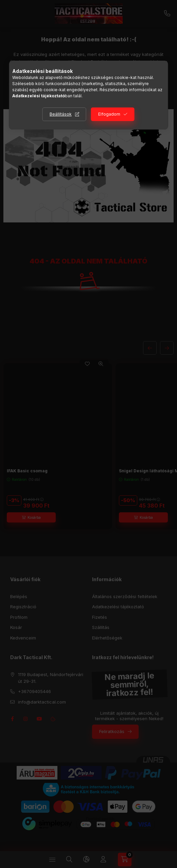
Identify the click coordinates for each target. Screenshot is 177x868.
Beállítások (61, 114)
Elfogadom (109, 114)
